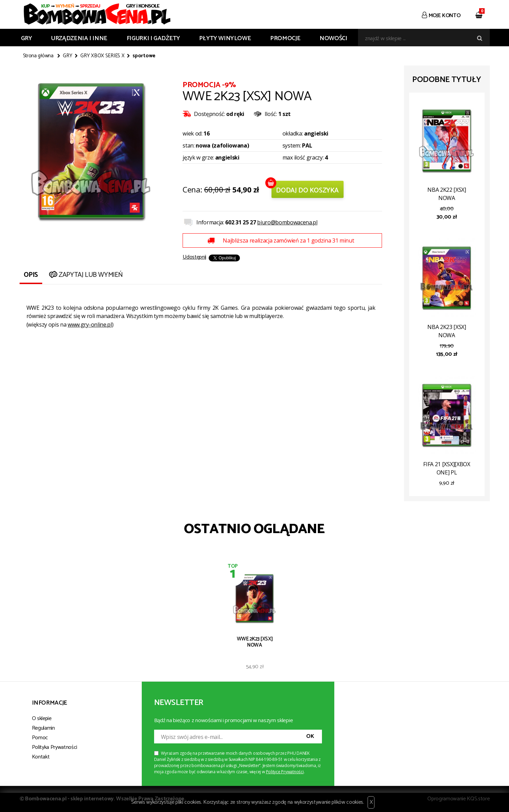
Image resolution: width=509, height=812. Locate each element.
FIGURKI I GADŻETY (153, 38)
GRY (27, 38)
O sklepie (42, 719)
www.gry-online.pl (90, 325)
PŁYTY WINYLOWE (225, 38)
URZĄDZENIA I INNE (79, 38)
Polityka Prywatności (55, 747)
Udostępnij (194, 257)
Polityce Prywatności (285, 772)
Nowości (333, 38)
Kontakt (41, 757)
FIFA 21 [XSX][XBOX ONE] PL (447, 468)
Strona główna (38, 56)
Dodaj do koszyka (307, 191)
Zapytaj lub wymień (85, 275)
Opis (31, 275)
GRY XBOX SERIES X (102, 56)
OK (310, 736)
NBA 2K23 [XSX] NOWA (447, 331)
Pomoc (40, 738)
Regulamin (43, 728)
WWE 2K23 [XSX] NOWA (255, 642)
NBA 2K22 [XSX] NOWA (447, 194)
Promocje (285, 38)
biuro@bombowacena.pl (287, 222)
